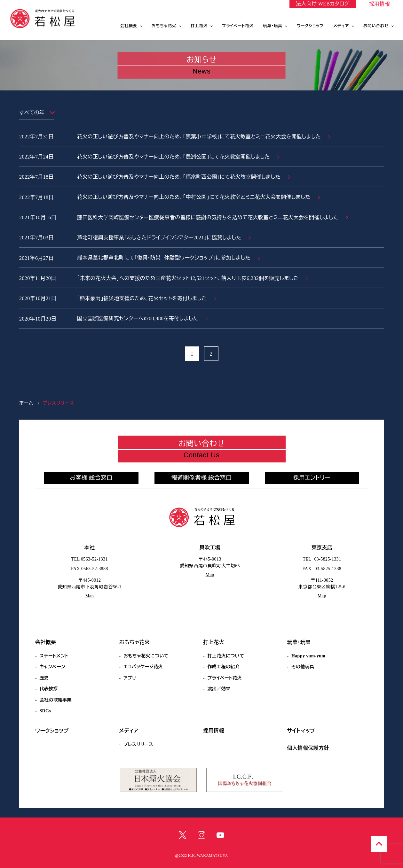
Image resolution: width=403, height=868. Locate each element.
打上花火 (199, 26)
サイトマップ (301, 731)
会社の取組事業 (55, 700)
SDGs (45, 711)
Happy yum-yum (308, 656)
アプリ (130, 678)
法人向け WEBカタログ (323, 4)
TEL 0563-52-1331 (90, 559)
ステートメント (54, 656)
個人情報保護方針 (308, 748)
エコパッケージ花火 (143, 667)
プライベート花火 (238, 26)
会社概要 (129, 26)
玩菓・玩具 (273, 26)
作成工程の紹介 (223, 667)
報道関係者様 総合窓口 (202, 478)
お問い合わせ (376, 26)
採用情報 (380, 4)
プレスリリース (138, 744)
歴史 (44, 678)
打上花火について (226, 656)
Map (89, 596)
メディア (341, 26)
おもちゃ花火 (164, 26)
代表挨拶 (49, 689)
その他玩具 (303, 667)
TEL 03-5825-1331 (322, 559)
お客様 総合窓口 (91, 478)
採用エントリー (312, 478)
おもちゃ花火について (146, 656)
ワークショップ (310, 26)
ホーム (26, 403)
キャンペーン (52, 667)
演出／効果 (219, 689)
